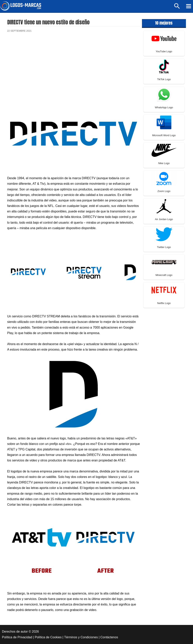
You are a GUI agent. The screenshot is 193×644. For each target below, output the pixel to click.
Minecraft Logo (164, 275)
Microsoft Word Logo (164, 135)
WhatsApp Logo (164, 107)
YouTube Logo (164, 51)
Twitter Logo (164, 247)
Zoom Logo (164, 191)
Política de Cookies (48, 637)
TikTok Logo (164, 79)
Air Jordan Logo (164, 219)
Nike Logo (164, 163)
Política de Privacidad (17, 637)
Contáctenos (109, 637)
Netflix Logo (164, 303)
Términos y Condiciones (81, 637)
